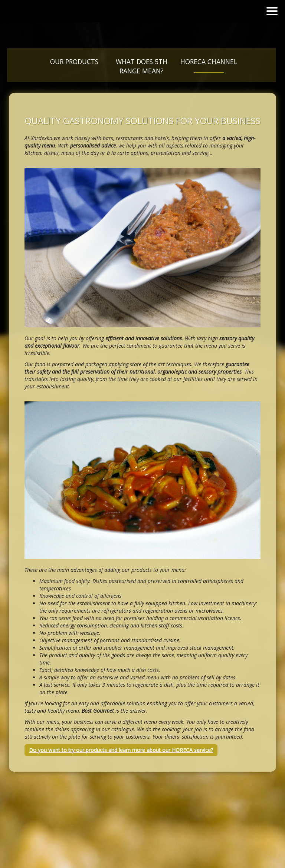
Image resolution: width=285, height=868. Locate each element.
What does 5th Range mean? (142, 66)
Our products (74, 62)
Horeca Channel (209, 62)
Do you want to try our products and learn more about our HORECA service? (121, 750)
